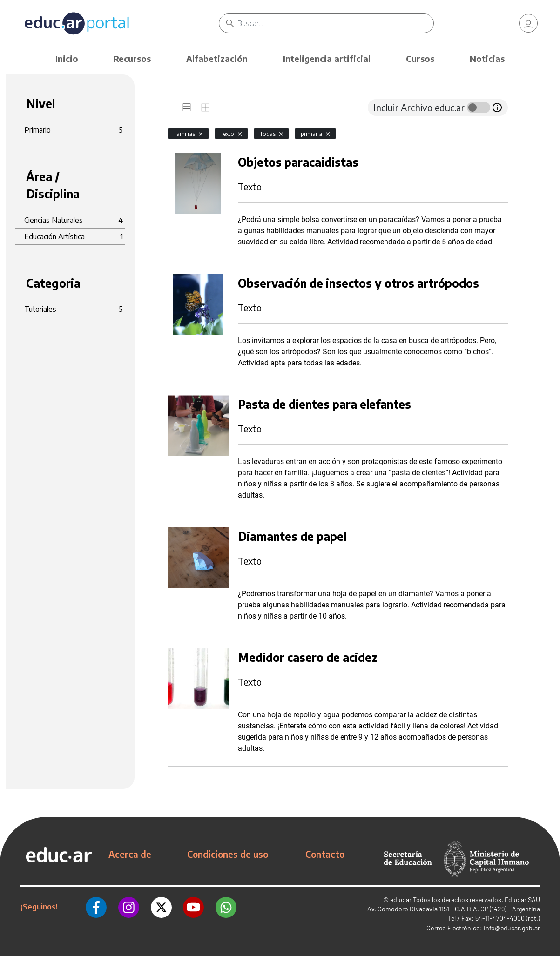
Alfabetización (217, 58)
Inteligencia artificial (327, 58)
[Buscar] (335, 23)
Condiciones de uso (228, 854)
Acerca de (130, 854)
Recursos (132, 58)
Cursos (420, 58)
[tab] (187, 108)
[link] (528, 23)
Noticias (487, 58)
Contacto (325, 854)
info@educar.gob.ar (512, 928)
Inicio (67, 58)
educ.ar (401, 899)
